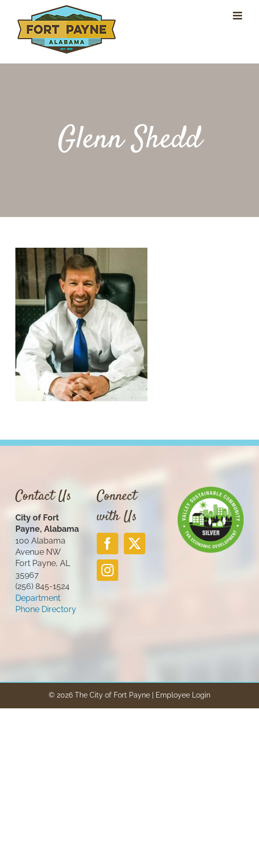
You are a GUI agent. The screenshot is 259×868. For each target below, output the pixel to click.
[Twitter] (135, 544)
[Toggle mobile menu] (238, 16)
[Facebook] (107, 544)
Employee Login (183, 695)
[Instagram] (107, 570)
